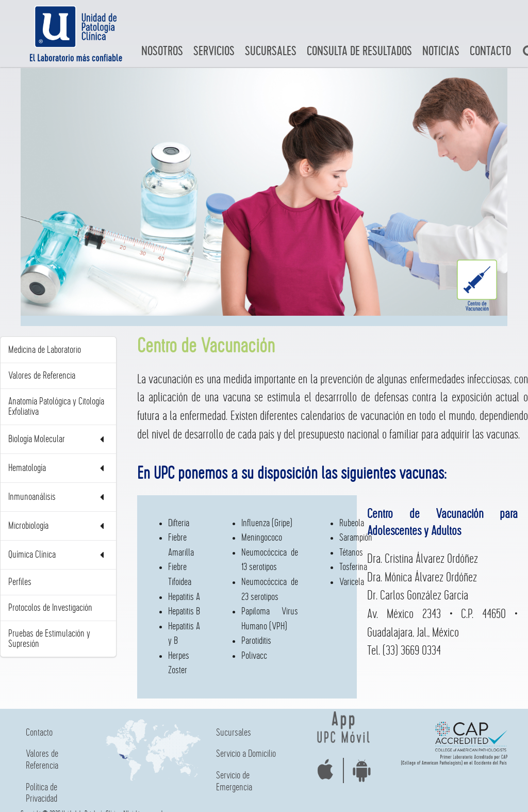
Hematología (58, 468)
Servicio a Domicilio (246, 754)
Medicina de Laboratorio (45, 350)
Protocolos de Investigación (50, 608)
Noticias (441, 51)
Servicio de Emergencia (234, 781)
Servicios (214, 51)
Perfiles (20, 582)
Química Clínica (58, 555)
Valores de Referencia (42, 376)
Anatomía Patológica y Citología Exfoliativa (56, 407)
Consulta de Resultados (359, 51)
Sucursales (271, 51)
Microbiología (58, 526)
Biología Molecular (58, 439)
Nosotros (162, 51)
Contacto (490, 51)
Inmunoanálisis (58, 497)
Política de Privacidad (42, 793)
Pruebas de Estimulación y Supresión (49, 639)
